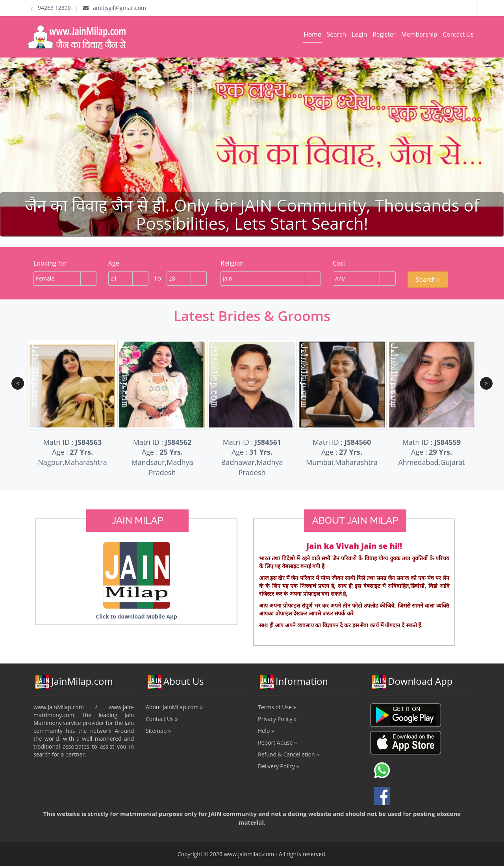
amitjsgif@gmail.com (115, 8)
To (157, 278)
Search (336, 34)
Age (114, 263)
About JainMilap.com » (174, 707)
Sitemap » (158, 731)
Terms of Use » (277, 707)
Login (359, 34)
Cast (339, 263)
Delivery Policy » (279, 766)
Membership (419, 34)
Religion (232, 263)
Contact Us (458, 34)
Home (312, 34)
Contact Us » (162, 719)
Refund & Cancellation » (288, 754)
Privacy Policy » (277, 719)
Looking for (50, 263)
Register (384, 34)
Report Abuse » (277, 742)
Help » (266, 731)
